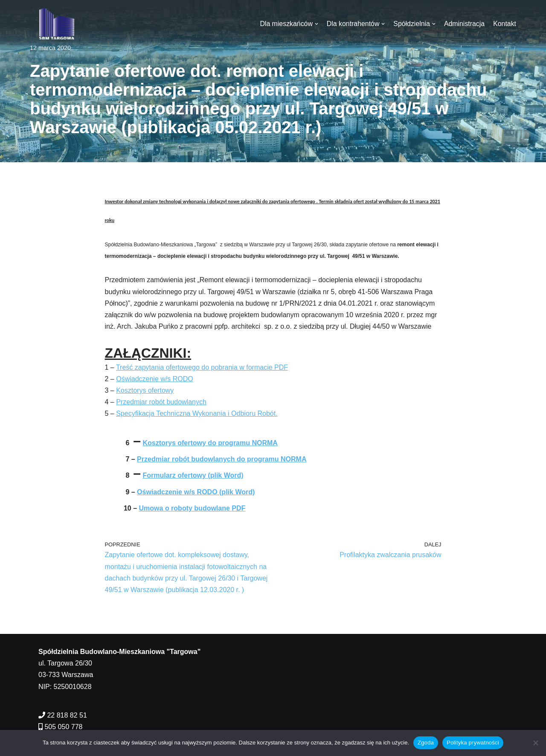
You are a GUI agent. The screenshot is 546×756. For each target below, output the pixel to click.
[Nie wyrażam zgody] (535, 743)
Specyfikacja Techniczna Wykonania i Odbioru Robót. (197, 413)
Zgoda (426, 743)
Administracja (464, 24)
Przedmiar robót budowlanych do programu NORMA (222, 459)
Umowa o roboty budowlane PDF (192, 508)
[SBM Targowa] (55, 24)
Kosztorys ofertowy (145, 390)
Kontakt (505, 24)
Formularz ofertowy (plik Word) (193, 475)
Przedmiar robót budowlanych (161, 402)
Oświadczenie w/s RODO (155, 379)
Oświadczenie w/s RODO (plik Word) (196, 492)
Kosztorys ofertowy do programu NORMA (210, 443)
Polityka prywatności (473, 743)
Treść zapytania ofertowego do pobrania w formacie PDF (202, 367)
